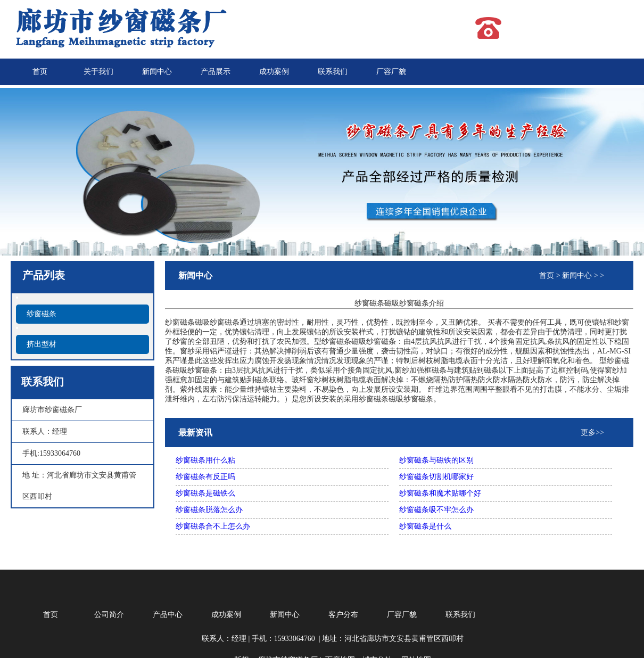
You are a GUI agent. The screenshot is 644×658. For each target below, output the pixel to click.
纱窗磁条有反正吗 (205, 477)
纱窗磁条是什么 (425, 526)
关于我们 (98, 72)
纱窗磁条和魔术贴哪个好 (440, 493)
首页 (40, 72)
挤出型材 (42, 344)
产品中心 (168, 615)
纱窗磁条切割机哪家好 (436, 477)
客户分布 (343, 615)
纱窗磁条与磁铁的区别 (436, 460)
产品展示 (216, 72)
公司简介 (109, 615)
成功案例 (274, 72)
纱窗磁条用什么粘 (205, 460)
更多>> (592, 433)
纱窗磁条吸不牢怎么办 (436, 510)
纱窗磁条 (42, 314)
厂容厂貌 (391, 72)
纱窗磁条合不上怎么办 (213, 526)
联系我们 (333, 72)
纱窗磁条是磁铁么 (205, 493)
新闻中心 (157, 72)
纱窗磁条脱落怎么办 (209, 510)
